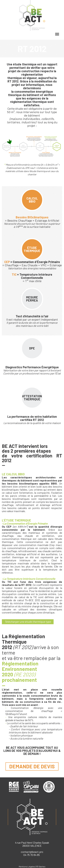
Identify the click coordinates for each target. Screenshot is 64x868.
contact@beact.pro (32, 852)
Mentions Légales (27, 866)
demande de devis (32, 766)
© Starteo (41, 866)
